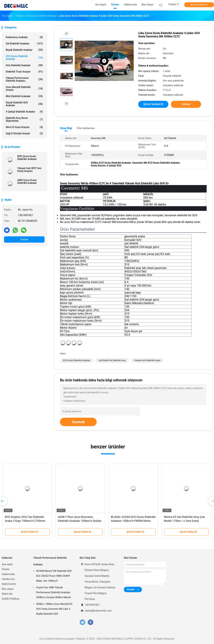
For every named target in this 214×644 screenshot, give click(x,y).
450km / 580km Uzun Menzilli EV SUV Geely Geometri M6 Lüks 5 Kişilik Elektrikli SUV (54, 609)
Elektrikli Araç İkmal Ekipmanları (24, 119)
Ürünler (6, 569)
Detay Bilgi (66, 128)
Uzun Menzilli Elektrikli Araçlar (24, 88)
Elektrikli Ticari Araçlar (24, 72)
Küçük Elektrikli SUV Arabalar (24, 104)
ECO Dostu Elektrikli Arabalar (24, 58)
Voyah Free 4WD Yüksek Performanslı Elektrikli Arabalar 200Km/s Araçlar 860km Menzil (53, 592)
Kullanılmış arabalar (24, 37)
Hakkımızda (8, 574)
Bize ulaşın (8, 589)
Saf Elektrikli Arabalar (24, 44)
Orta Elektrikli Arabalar (24, 65)
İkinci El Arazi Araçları (24, 127)
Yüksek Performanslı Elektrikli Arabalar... (24, 79)
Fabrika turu (8, 579)
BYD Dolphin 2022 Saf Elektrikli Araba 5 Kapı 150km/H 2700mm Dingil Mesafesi (25, 521)
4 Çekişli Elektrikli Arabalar (24, 112)
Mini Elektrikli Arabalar (24, 96)
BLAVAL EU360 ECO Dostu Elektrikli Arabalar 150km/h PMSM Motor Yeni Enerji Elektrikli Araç (133, 521)
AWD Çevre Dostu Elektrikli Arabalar (27, 182)
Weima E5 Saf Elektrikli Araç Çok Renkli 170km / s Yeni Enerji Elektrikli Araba (184, 521)
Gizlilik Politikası (11, 599)
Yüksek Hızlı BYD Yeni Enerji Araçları (29, 170)
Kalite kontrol (9, 584)
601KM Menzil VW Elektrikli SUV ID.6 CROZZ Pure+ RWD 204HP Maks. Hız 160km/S (54, 576)
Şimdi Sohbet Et (199, 5)
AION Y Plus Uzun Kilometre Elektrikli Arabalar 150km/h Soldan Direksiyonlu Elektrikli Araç (80, 521)
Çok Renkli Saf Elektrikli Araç (112, 360)
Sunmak (78, 422)
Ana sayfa (7, 564)
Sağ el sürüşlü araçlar (24, 133)
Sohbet (24, 239)
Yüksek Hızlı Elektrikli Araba (147, 360)
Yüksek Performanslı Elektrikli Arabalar (50, 561)
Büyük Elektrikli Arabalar (24, 50)
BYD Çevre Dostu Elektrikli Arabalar (27, 158)
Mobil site (7, 594)
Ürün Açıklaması (86, 128)
